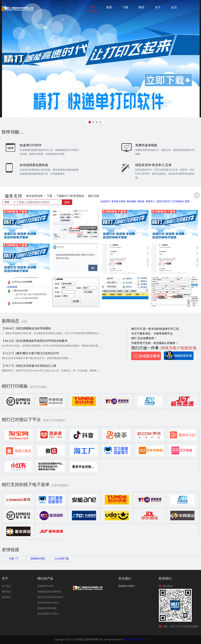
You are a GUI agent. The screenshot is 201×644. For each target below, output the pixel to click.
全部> (25, 322)
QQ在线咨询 (179, 355)
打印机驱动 (178, 201)
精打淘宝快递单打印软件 (50, 597)
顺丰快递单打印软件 (48, 603)
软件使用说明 (34, 196)
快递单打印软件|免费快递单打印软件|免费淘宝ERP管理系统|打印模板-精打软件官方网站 (17, 9)
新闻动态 (7, 597)
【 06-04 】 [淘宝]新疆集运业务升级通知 (26, 328)
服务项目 (7, 592)
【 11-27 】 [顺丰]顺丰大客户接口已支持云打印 (30, 353)
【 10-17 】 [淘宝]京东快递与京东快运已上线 (29, 366)
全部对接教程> (61, 485)
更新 (187, 201)
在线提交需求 (146, 356)
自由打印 (105, 201)
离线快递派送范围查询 (49, 592)
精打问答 (94, 196)
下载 (125, 7)
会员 (174, 7)
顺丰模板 (131, 201)
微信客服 (168, 586)
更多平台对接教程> (55, 420)
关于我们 (7, 586)
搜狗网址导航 (38, 559)
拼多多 (141, 201)
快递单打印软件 (46, 586)
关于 (158, 7)
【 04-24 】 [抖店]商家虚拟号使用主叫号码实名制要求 (35, 341)
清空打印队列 (163, 201)
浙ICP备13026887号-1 (135, 639)
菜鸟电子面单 (118, 201)
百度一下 (14, 559)
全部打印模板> (39, 387)
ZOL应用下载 (62, 559)
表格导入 (150, 201)
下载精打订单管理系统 (70, 196)
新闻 (109, 7)
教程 (142, 7)
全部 (197, 195)
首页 (93, 7)
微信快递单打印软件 (48, 614)
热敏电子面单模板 (47, 608)
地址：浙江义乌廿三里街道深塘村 (181, 626)
